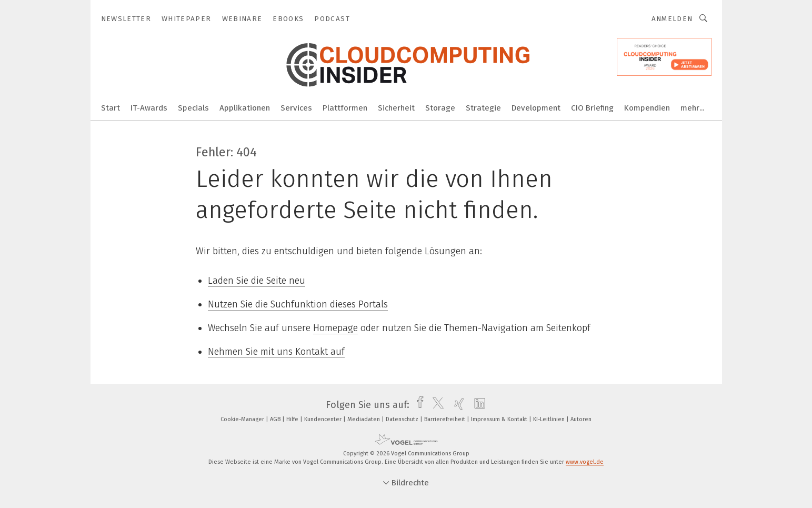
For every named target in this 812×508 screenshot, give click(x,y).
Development (536, 108)
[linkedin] (477, 405)
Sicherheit (396, 108)
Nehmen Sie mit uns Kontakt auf (276, 352)
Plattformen (345, 108)
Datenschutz (403, 419)
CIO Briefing (592, 108)
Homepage (335, 328)
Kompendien (647, 108)
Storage (440, 108)
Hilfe (293, 419)
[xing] (457, 405)
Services (296, 108)
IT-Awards (149, 108)
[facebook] (418, 405)
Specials (193, 108)
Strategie (483, 108)
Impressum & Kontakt (500, 419)
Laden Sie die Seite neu (257, 281)
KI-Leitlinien (550, 419)
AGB (276, 419)
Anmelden (672, 19)
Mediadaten (364, 419)
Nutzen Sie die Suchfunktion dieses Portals (298, 304)
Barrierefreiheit (445, 419)
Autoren (581, 419)
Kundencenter (324, 419)
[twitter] (435, 405)
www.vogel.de (585, 462)
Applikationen (245, 108)
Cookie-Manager (243, 419)
